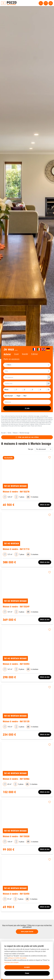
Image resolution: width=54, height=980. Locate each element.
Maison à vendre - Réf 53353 (16, 664)
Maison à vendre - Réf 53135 (16, 721)
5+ (49, 390)
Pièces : (7, 390)
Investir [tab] (25, 354)
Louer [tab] (16, 354)
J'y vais (27, 408)
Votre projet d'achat (27, 932)
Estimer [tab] (35, 354)
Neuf (25, 396)
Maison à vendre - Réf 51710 (16, 549)
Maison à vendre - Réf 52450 (16, 894)
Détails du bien (45, 505)
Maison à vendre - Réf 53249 (16, 607)
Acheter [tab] (7, 354)
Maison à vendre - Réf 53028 (16, 836)
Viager (19, 396)
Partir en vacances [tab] (12, 359)
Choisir (27, 973)
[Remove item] (6, 365)
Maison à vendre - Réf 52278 (16, 492)
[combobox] (27, 365)
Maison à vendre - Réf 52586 (16, 779)
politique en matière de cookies (17, 958)
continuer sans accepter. (12, 962)
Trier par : (31, 449)
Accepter (27, 967)
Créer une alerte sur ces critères (27, 437)
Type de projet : (9, 396)
